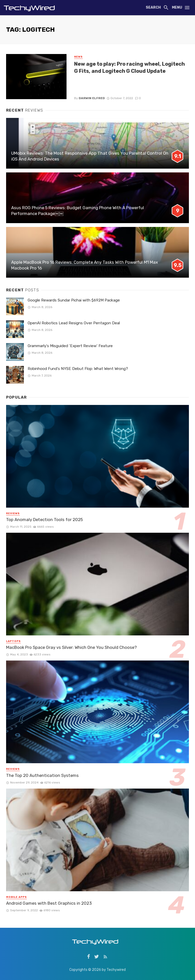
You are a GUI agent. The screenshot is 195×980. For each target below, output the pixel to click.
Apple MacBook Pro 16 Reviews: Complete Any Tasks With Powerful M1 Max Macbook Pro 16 (85, 265)
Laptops (13, 641)
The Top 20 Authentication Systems (42, 775)
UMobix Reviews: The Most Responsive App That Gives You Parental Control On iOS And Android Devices (90, 156)
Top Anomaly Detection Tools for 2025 (44, 520)
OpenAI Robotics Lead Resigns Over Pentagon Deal (74, 323)
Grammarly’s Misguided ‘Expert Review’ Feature (70, 346)
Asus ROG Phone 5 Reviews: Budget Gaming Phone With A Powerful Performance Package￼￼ (78, 211)
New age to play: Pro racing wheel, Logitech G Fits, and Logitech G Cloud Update (129, 67)
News (78, 57)
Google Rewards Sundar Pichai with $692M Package (74, 300)
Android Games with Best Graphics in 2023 (49, 903)
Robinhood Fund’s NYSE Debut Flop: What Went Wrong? (78, 369)
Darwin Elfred (92, 98)
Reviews (13, 513)
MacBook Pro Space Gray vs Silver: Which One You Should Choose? (71, 647)
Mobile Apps (17, 897)
